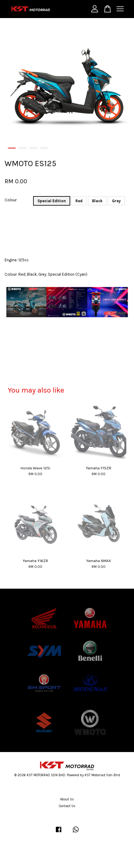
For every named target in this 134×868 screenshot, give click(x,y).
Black (97, 201)
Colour (11, 200)
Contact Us (67, 806)
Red (79, 201)
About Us (67, 799)
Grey (116, 201)
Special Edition (52, 201)
